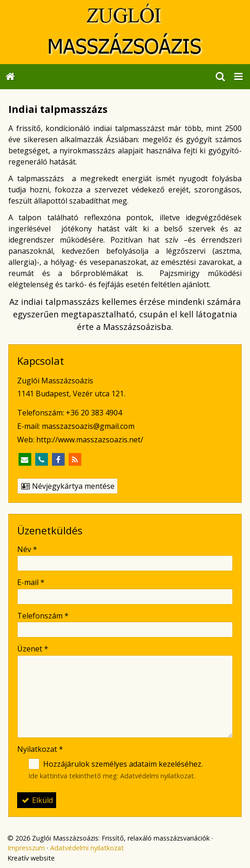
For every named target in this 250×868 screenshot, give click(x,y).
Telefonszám (43, 616)
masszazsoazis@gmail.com (88, 426)
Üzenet (33, 649)
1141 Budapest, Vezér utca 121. (71, 394)
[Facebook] (58, 460)
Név (27, 549)
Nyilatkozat (40, 749)
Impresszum (26, 848)
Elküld (37, 800)
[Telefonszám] (41, 460)
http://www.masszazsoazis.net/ (90, 440)
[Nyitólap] (125, 32)
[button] (238, 77)
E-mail (31, 582)
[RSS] (75, 460)
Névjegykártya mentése (67, 486)
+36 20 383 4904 (94, 413)
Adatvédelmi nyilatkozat (157, 776)
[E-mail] (25, 460)
